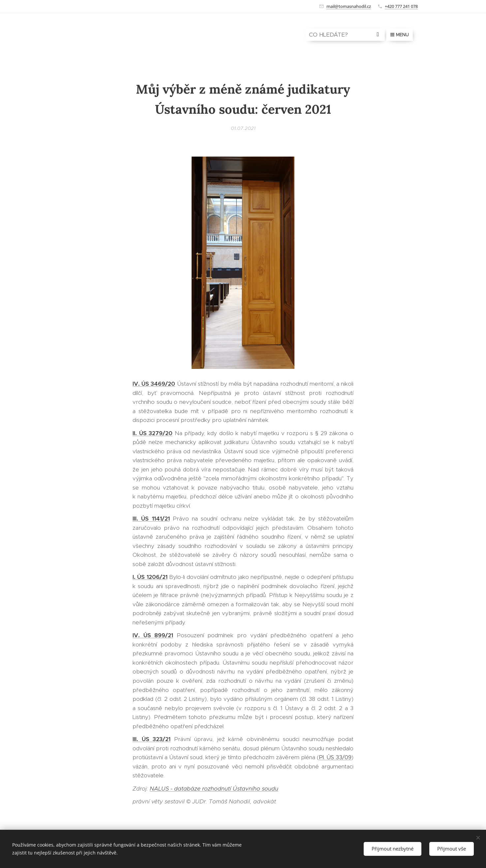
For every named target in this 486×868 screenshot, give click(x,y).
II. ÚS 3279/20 (152, 433)
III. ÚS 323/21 (152, 739)
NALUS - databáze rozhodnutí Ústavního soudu (214, 789)
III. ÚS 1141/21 (151, 519)
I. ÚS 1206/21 (150, 577)
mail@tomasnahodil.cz (349, 6)
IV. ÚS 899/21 (153, 635)
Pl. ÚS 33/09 (335, 757)
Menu (400, 35)
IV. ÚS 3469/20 (154, 384)
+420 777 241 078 (401, 6)
